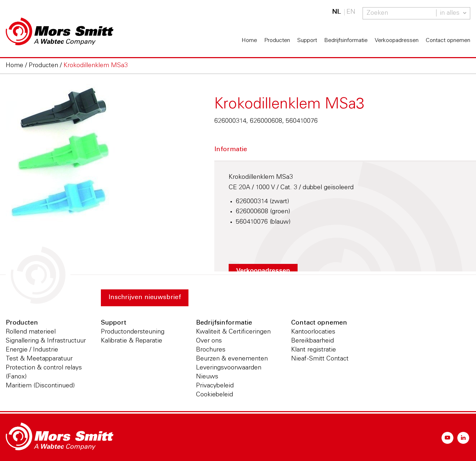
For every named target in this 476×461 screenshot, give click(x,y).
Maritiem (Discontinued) (40, 386)
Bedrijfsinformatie (346, 41)
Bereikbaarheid (312, 341)
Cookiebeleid (214, 395)
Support (307, 41)
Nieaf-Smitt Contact (320, 359)
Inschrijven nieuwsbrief (145, 298)
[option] (95, 158)
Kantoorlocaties (313, 332)
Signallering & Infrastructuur (46, 341)
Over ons (209, 341)
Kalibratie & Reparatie (132, 341)
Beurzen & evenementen (232, 359)
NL (336, 12)
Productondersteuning (133, 332)
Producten (277, 41)
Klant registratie (314, 350)
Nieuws (207, 377)
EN (351, 12)
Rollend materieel (31, 332)
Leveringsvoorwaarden (229, 368)
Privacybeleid (215, 386)
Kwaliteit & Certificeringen (233, 332)
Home (249, 41)
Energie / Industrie (32, 350)
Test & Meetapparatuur (39, 359)
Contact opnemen (448, 41)
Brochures (211, 350)
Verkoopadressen (397, 41)
